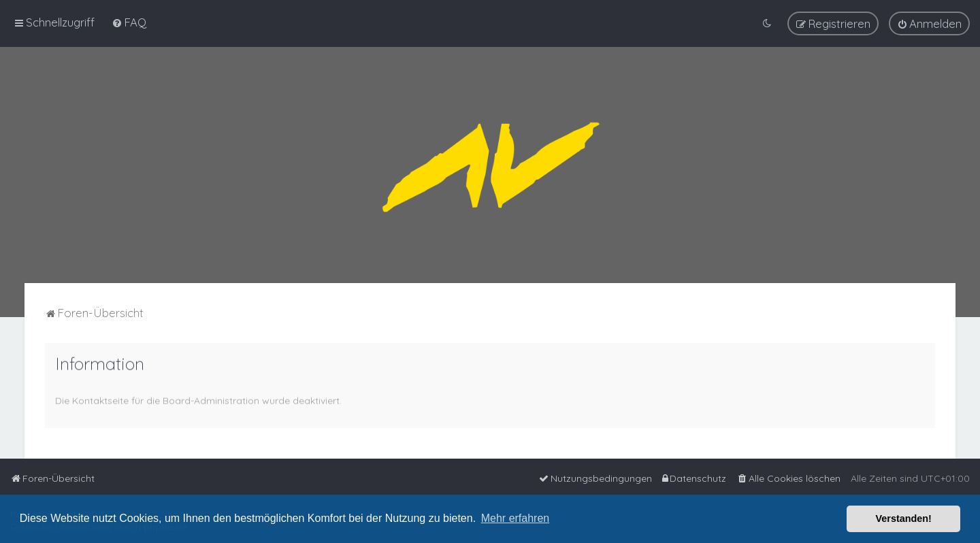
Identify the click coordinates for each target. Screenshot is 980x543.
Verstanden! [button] (904, 519)
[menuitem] (129, 21)
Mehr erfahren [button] (516, 518)
